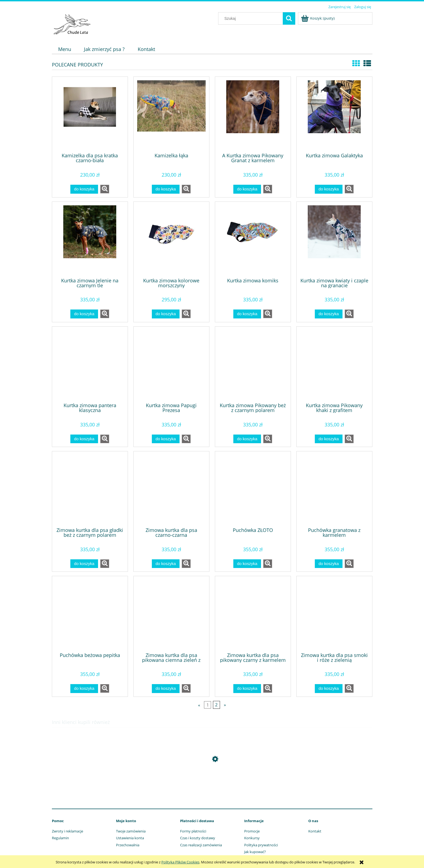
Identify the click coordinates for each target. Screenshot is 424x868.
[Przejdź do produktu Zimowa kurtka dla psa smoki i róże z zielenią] (334, 614)
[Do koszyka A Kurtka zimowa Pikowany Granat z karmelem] (247, 189)
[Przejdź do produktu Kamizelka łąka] (171, 114)
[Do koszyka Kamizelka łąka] (166, 189)
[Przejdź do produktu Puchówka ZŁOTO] (253, 489)
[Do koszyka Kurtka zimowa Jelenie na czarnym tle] (84, 314)
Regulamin (60, 838)
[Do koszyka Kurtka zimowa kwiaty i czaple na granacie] (329, 314)
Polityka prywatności (261, 845)
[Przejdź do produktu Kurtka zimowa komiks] (253, 239)
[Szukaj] (289, 18)
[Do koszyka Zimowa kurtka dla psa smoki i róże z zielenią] (329, 689)
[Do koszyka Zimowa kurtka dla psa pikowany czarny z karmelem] (247, 689)
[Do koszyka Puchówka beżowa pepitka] (84, 689)
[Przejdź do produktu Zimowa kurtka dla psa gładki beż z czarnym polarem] (90, 489)
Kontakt (315, 831)
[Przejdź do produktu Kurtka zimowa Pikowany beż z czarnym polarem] (253, 364)
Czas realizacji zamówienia (201, 845)
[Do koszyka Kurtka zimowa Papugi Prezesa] (166, 439)
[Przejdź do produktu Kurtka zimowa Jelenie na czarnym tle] (90, 239)
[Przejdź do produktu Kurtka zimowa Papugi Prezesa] (171, 364)
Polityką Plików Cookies (180, 862)
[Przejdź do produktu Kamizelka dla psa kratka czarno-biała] (90, 114)
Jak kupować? (255, 852)
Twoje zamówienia (131, 831)
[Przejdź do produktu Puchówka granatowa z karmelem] (334, 489)
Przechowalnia (128, 845)
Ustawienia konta (130, 838)
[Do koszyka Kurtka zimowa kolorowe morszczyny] (166, 314)
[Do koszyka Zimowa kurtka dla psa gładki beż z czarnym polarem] (84, 564)
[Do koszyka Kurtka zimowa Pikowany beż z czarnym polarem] (247, 439)
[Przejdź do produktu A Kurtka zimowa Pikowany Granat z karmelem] (253, 114)
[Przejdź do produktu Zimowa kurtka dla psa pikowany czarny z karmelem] (253, 614)
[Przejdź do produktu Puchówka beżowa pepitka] (90, 614)
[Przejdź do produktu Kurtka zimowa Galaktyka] (334, 114)
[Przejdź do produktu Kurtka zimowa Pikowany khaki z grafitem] (334, 364)
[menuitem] (65, 49)
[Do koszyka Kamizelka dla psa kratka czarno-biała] (84, 189)
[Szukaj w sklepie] (252, 18)
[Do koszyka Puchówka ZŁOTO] (247, 564)
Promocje (252, 831)
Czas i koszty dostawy (198, 838)
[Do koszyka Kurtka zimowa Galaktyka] (329, 189)
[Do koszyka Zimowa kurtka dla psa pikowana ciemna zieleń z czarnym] (166, 689)
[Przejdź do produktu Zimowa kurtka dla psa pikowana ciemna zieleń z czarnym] (171, 614)
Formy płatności (193, 831)
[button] (105, 189)
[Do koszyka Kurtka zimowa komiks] (247, 314)
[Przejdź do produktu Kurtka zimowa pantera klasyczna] (90, 364)
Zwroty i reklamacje (67, 831)
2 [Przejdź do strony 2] (216, 705)
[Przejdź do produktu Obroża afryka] (212, 785)
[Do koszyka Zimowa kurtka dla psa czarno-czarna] (166, 564)
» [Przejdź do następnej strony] (225, 705)
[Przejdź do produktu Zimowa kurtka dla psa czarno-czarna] (171, 489)
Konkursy (252, 838)
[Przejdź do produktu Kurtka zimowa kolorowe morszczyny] (171, 239)
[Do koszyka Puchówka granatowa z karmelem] (329, 564)
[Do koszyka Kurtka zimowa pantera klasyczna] (84, 439)
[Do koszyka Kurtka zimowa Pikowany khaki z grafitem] (329, 439)
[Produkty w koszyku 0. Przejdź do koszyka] (318, 18)
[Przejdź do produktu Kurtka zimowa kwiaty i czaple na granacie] (334, 239)
